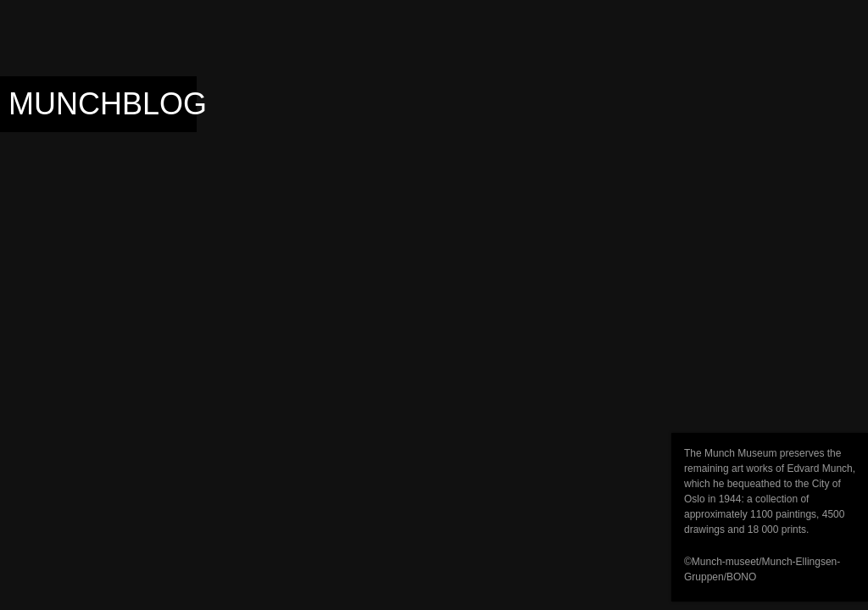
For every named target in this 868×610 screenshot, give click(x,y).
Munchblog (108, 104)
